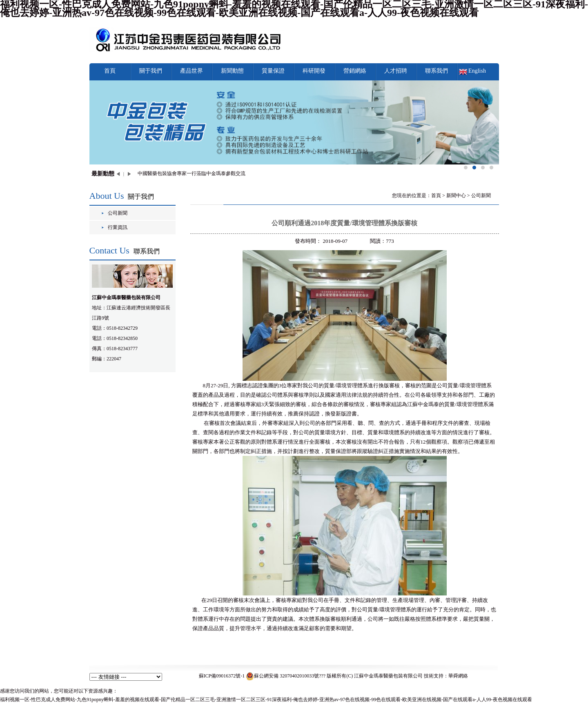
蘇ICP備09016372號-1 (222, 676)
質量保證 (273, 71)
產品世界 (192, 71)
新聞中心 (456, 195)
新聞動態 (232, 71)
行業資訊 (118, 227)
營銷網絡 (355, 71)
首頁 (110, 71)
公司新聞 (118, 213)
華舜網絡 (458, 676)
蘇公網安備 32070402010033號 (282, 676)
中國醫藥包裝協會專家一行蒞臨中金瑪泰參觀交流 (192, 173)
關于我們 (151, 71)
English (477, 71)
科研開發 (314, 71)
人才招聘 (396, 71)
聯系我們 (437, 71)
